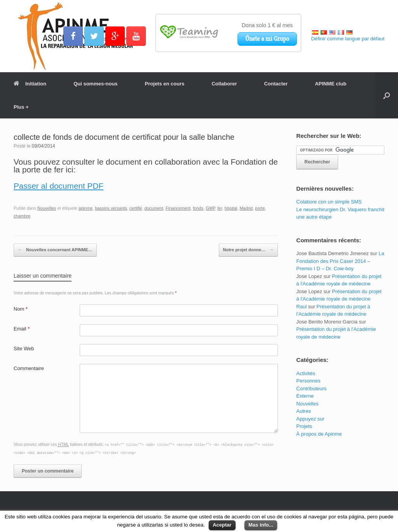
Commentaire (29, 368)
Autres (304, 411)
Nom (21, 309)
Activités (305, 373)
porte (260, 208)
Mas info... (261, 525)
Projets (304, 426)
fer (220, 208)
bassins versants (111, 208)
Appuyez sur (310, 419)
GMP (210, 208)
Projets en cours (165, 84)
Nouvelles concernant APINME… (55, 250)
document (154, 208)
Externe (305, 396)
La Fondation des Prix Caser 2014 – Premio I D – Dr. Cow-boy (340, 261)
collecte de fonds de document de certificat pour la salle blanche (124, 137)
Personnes (308, 381)
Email (22, 329)
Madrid (246, 208)
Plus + (21, 107)
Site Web (24, 349)
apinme (86, 208)
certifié (136, 208)
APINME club (331, 84)
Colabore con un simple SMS (329, 202)
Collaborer (224, 84)
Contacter (276, 84)
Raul (301, 307)
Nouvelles (47, 208)
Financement (178, 208)
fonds (198, 208)
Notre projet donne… (248, 250)
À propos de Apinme (319, 434)
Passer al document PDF (58, 186)
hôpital (231, 208)
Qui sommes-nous (95, 84)
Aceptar (222, 525)
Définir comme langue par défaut (348, 39)
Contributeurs (311, 389)
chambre (22, 216)
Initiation (30, 84)
